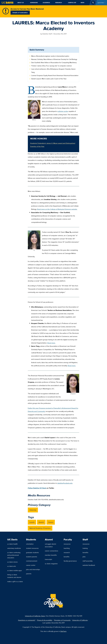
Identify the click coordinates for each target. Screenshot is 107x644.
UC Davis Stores (12, 562)
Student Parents (32, 557)
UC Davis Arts (12, 566)
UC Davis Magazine (51, 564)
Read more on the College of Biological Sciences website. (57, 209)
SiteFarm (63, 631)
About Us (21, 3)
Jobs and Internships (33, 569)
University (33, 510)
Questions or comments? (27, 620)
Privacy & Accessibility (45, 620)
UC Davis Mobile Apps (15, 570)
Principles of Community (62, 620)
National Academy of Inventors (40, 528)
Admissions (34, 3)
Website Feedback (89, 565)
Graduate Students (32, 552)
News (82, 3)
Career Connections (51, 551)
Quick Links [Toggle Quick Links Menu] (101, 3)
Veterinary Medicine (14, 548)
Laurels (32, 522)
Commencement (32, 561)
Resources (67, 544)
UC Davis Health (12, 544)
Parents (29, 574)
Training (85, 548)
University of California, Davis (35, 616)
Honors (51, 522)
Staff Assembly (88, 561)
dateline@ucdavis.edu (65, 483)
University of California (80, 620)
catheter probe (63, 111)
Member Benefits (51, 555)
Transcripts (48, 559)
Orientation (30, 544)
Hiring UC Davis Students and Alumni (14, 576)
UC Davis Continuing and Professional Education (14, 555)
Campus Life (72, 3)
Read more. (51, 343)
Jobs (84, 557)
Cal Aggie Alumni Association (50, 545)
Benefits (67, 557)
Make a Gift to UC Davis (15, 581)
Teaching (67, 548)
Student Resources (32, 548)
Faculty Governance (70, 561)
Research (59, 3)
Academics (46, 3)
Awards (41, 522)
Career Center (31, 565)
